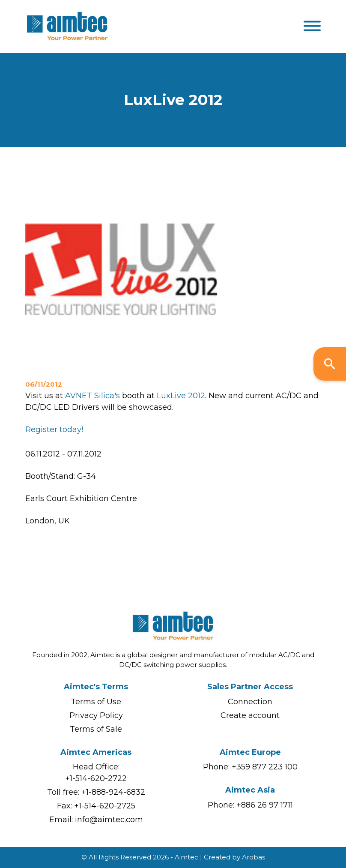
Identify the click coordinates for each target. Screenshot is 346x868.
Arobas (254, 857)
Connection (250, 702)
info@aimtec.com (109, 820)
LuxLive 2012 (181, 396)
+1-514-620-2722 (96, 778)
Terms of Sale (96, 729)
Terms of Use (96, 702)
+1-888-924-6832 (113, 792)
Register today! (54, 429)
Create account (250, 715)
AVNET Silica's (92, 396)
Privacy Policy (96, 715)
